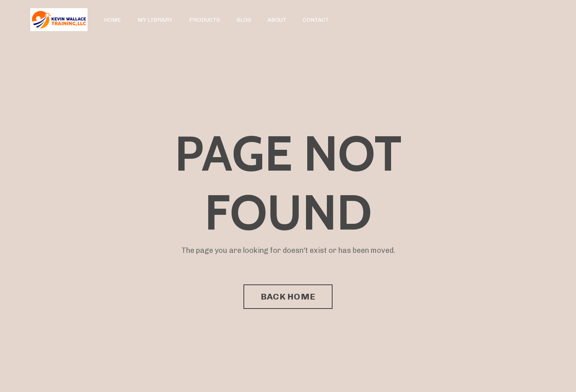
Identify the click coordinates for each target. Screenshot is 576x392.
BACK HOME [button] (288, 296)
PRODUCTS (205, 20)
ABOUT (277, 20)
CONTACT (316, 20)
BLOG (244, 20)
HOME (112, 20)
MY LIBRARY (155, 20)
